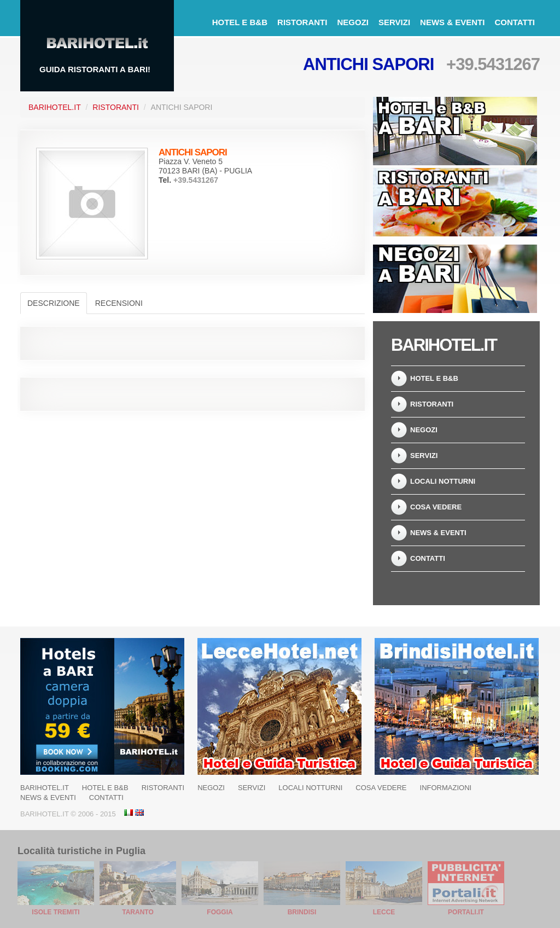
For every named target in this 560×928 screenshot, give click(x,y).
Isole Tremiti (56, 912)
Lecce (384, 912)
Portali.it (466, 912)
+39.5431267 (493, 64)
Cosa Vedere (436, 507)
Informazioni (446, 788)
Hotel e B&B (240, 22)
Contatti (515, 22)
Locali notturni (443, 481)
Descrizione (54, 303)
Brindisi (302, 912)
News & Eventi (452, 22)
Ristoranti (302, 22)
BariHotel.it (55, 107)
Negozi (353, 22)
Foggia (220, 912)
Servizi (394, 22)
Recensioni (119, 303)
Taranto (138, 912)
